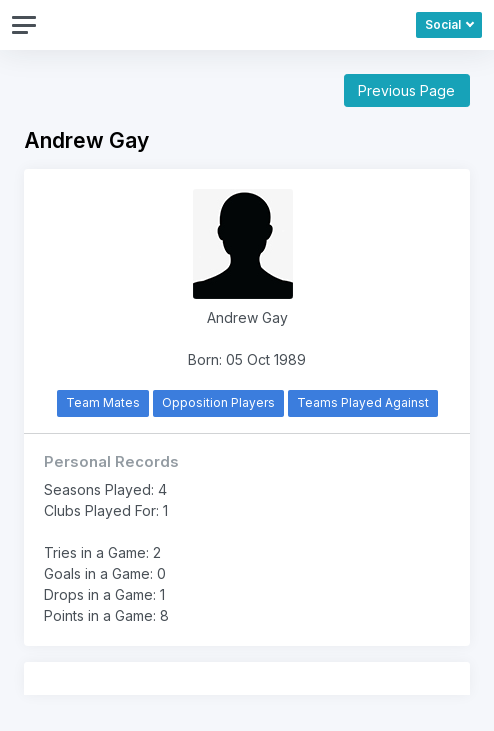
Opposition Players (218, 402)
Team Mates (103, 402)
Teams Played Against (363, 402)
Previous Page (406, 90)
